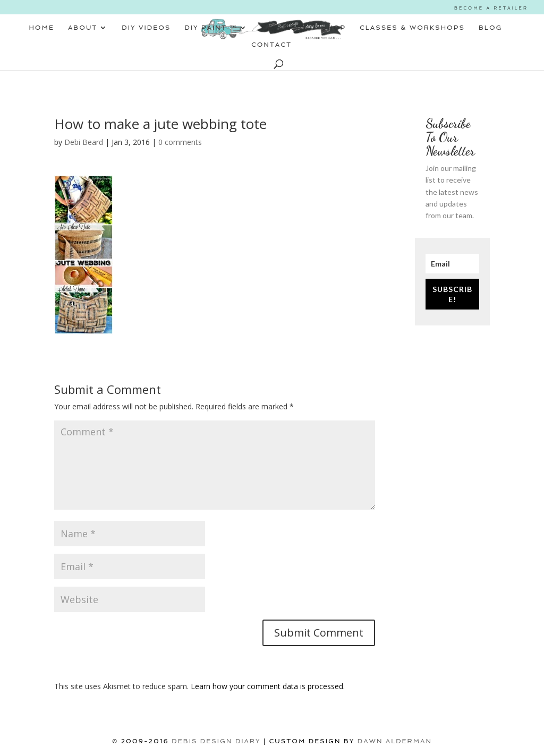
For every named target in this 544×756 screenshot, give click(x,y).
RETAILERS (285, 28)
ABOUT (83, 28)
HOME (41, 28)
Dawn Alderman (395, 741)
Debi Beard (84, 142)
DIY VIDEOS (146, 28)
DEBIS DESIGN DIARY (216, 741)
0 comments (180, 142)
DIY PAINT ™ (211, 28)
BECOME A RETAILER (491, 8)
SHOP (334, 28)
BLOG (491, 28)
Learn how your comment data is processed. (268, 686)
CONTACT (271, 45)
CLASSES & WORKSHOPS (412, 28)
